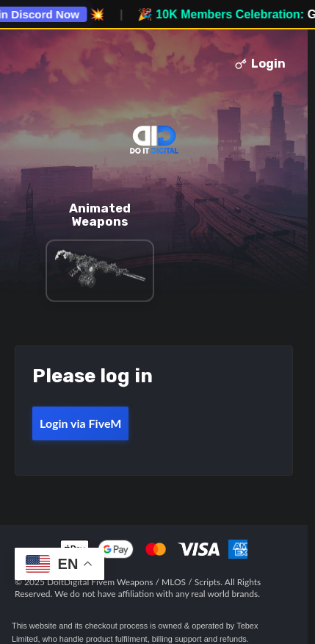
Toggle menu (32, 64)
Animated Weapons (100, 215)
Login (260, 64)
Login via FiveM (80, 423)
